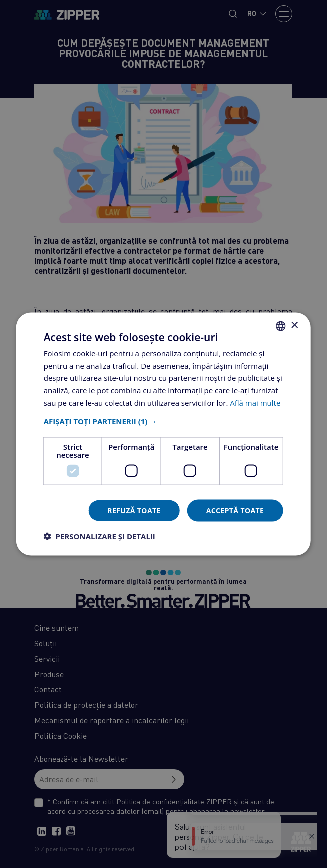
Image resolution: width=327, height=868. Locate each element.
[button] (164, 421)
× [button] (294, 325)
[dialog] (163, 434)
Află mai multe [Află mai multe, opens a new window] (255, 402)
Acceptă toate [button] (235, 510)
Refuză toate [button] (134, 510)
